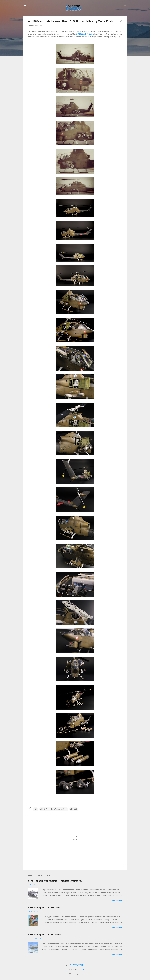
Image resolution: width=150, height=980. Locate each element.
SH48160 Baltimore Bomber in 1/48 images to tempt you (55, 881)
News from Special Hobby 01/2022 (45, 908)
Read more (117, 901)
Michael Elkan (80, 969)
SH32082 (74, 809)
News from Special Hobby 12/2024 (45, 935)
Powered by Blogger (75, 965)
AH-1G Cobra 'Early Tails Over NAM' (54, 809)
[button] (121, 21)
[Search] (125, 6)
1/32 (35, 809)
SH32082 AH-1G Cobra (85, 34)
